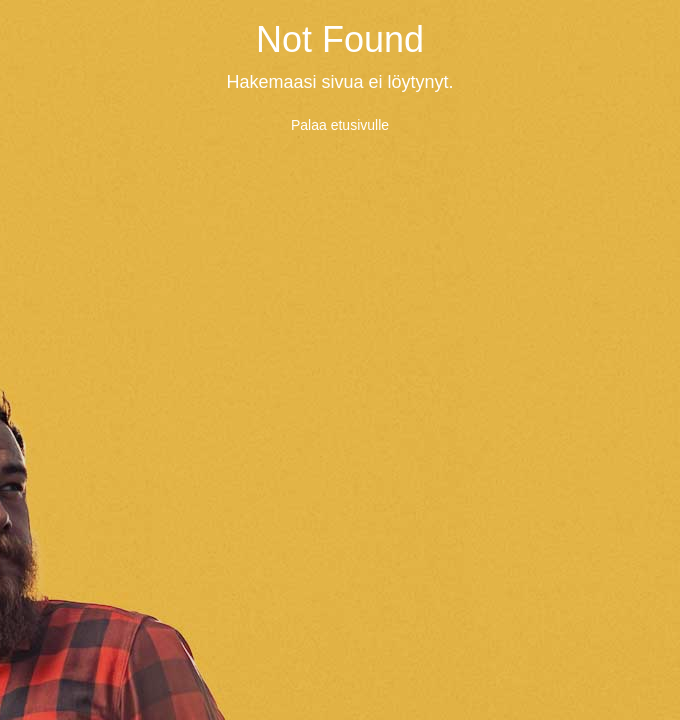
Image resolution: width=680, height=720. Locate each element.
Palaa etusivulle (340, 125)
